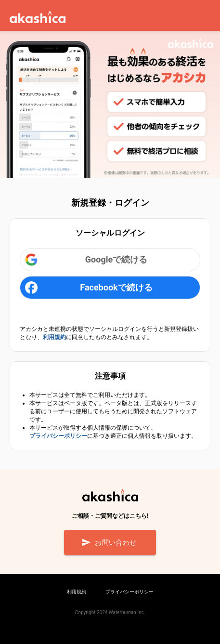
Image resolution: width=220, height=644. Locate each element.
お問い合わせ (110, 543)
